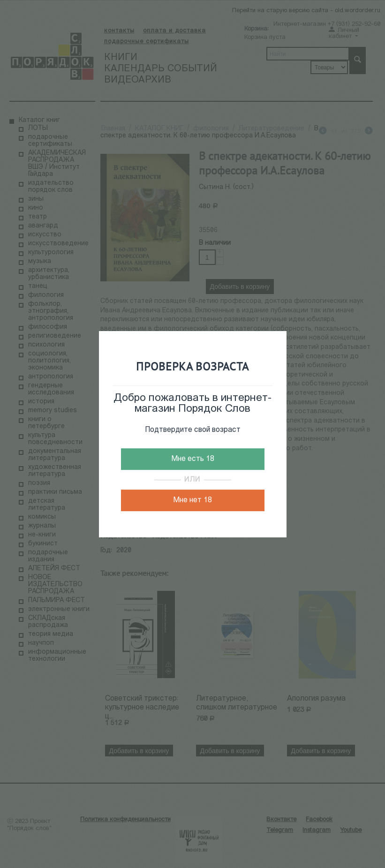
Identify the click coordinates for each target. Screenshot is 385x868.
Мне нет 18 (192, 500)
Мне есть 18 (193, 459)
